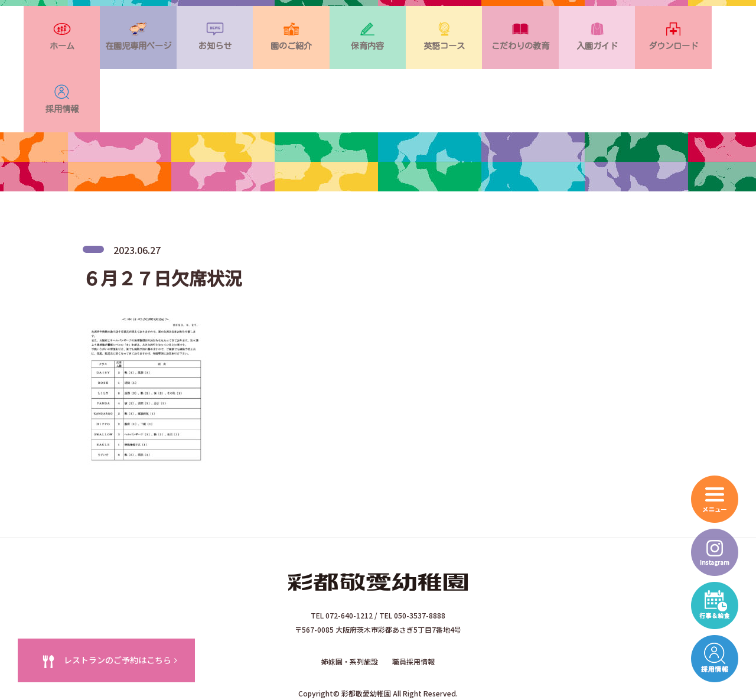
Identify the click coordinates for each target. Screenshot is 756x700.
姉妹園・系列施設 (350, 608)
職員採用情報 (413, 608)
